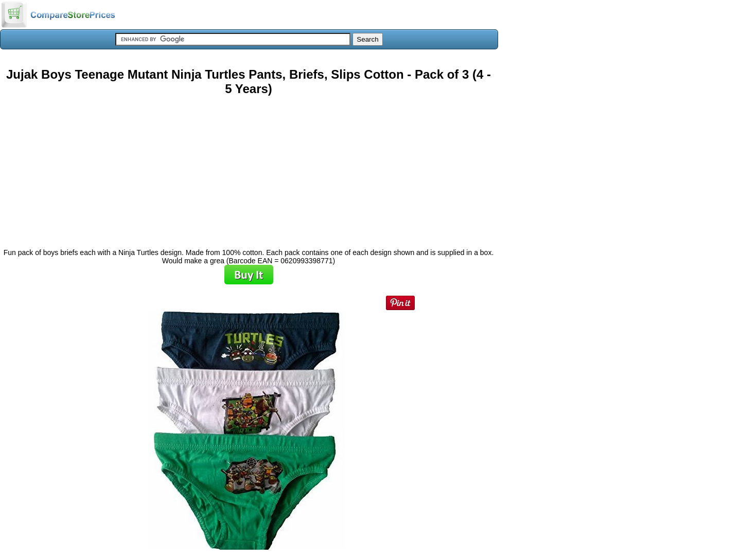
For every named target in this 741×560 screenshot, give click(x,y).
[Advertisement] (249, 168)
